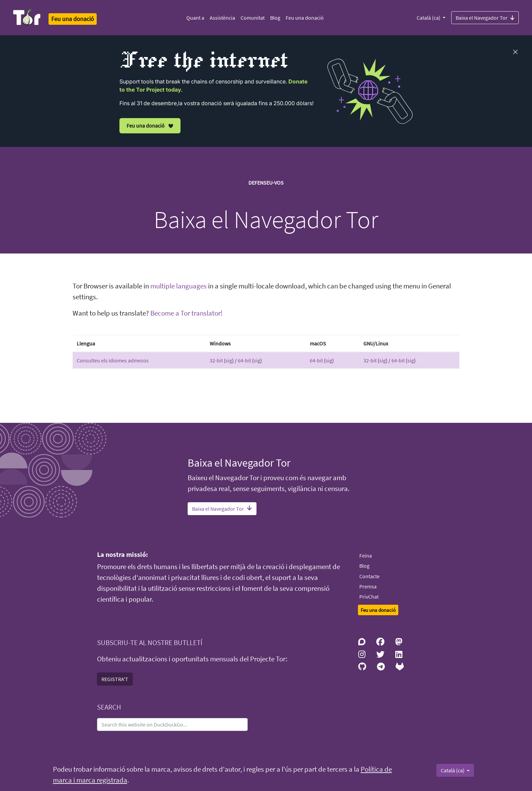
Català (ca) (429, 18)
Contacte (369, 576)
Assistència (222, 18)
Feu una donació (305, 18)
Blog (275, 18)
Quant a (195, 18)
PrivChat (369, 597)
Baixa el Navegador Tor (485, 17)
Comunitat (253, 18)
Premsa (368, 586)
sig (229, 360)
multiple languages (178, 286)
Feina (366, 555)
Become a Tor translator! (186, 313)
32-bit (216, 360)
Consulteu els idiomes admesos (113, 360)
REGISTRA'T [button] (115, 679)
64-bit (244, 360)
